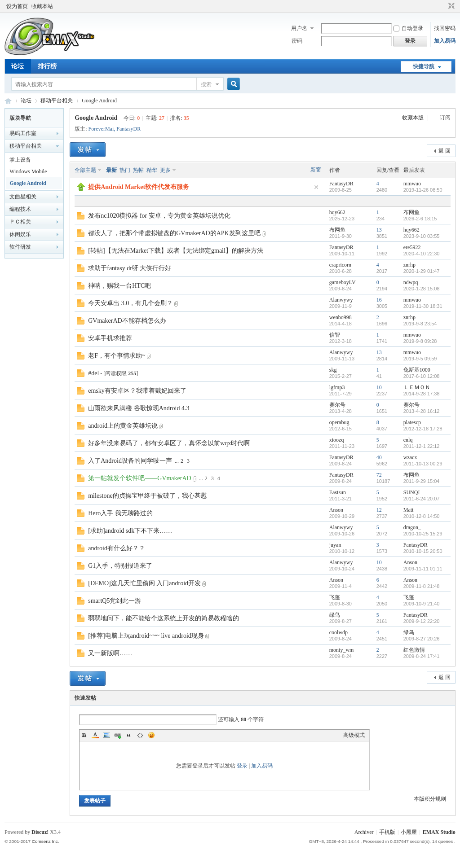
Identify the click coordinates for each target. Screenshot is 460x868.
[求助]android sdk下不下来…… (130, 531)
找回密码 (445, 28)
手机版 (387, 832)
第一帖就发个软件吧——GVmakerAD (139, 478)
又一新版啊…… (110, 653)
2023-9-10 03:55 (422, 236)
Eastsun (338, 492)
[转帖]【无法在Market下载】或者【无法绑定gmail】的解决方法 (176, 251)
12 (379, 510)
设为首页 (17, 6)
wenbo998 (341, 317)
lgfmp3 (337, 387)
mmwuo (412, 184)
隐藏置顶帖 (316, 187)
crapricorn (340, 265)
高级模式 (354, 735)
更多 (165, 170)
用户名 (299, 28)
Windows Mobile (28, 171)
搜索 (206, 84)
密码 (297, 41)
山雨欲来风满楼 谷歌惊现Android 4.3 (139, 408)
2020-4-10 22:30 (422, 254)
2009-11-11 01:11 (423, 569)
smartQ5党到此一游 (115, 601)
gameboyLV (343, 282)
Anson (336, 510)
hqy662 (337, 212)
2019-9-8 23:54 (420, 324)
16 (379, 300)
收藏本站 (42, 6)
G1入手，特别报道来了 (120, 566)
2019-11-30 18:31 (423, 306)
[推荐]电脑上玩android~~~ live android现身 (146, 636)
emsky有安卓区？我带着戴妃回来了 (137, 391)
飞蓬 (335, 597)
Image (106, 735)
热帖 (138, 170)
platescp (412, 422)
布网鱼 (411, 212)
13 (379, 230)
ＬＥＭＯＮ (417, 387)
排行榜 (47, 66)
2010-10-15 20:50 (423, 551)
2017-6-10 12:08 (422, 376)
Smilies (151, 735)
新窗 (316, 170)
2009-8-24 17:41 (422, 656)
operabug (339, 422)
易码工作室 (23, 133)
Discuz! (40, 832)
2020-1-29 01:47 (422, 271)
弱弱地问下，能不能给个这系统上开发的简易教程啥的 (164, 618)
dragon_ (412, 527)
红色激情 (414, 650)
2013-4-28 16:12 (422, 411)
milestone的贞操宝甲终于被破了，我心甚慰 (147, 496)
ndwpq (411, 282)
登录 (242, 766)
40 (379, 457)
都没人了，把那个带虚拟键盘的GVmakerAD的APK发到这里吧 (174, 233)
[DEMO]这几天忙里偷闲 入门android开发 (144, 583)
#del (93, 373)
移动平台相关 (57, 101)
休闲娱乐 (20, 234)
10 (379, 387)
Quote (129, 735)
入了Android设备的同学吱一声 (130, 461)
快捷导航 (424, 66)
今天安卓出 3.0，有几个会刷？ (130, 303)
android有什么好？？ (117, 548)
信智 (335, 335)
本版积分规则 (430, 799)
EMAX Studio (439, 832)
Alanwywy (341, 300)
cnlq (408, 440)
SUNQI (412, 492)
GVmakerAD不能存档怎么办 (127, 321)
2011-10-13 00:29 (423, 464)
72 (379, 475)
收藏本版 (414, 118)
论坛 (18, 66)
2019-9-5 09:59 (420, 359)
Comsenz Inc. (46, 841)
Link (118, 735)
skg (333, 370)
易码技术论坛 (8, 101)
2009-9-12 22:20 (422, 621)
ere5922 (412, 247)
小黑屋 (409, 832)
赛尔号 (337, 405)
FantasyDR (128, 129)
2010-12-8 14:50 (422, 516)
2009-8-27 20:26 (422, 639)
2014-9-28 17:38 (422, 394)
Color (95, 735)
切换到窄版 (450, 6)
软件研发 (20, 247)
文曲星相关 (23, 197)
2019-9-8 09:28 (420, 341)
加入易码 (445, 41)
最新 (111, 170)
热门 (125, 170)
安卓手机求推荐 (110, 338)
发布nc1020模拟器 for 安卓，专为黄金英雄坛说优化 (159, 216)
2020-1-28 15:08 (422, 289)
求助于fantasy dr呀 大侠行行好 (130, 268)
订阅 (445, 118)
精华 (152, 170)
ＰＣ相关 (20, 222)
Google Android (99, 101)
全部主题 (85, 170)
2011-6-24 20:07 (422, 499)
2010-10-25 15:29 (423, 534)
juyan (335, 545)
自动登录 (408, 28)
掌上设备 (20, 160)
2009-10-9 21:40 (422, 604)
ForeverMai (101, 129)
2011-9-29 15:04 (422, 481)
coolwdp (338, 632)
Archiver (364, 832)
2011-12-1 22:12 (422, 446)
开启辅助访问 (443, 6)
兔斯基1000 (417, 370)
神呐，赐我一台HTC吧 (119, 286)
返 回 (445, 151)
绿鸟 (335, 615)
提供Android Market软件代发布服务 (139, 187)
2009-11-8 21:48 (422, 586)
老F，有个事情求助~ (117, 356)
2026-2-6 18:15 (420, 219)
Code (140, 735)
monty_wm (342, 650)
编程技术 (20, 209)
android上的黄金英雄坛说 (123, 426)
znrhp (409, 265)
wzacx (410, 457)
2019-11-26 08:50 (423, 190)
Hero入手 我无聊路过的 (120, 513)
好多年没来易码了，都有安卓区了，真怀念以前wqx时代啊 (169, 443)
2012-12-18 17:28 (423, 429)
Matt (409, 510)
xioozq (337, 440)
